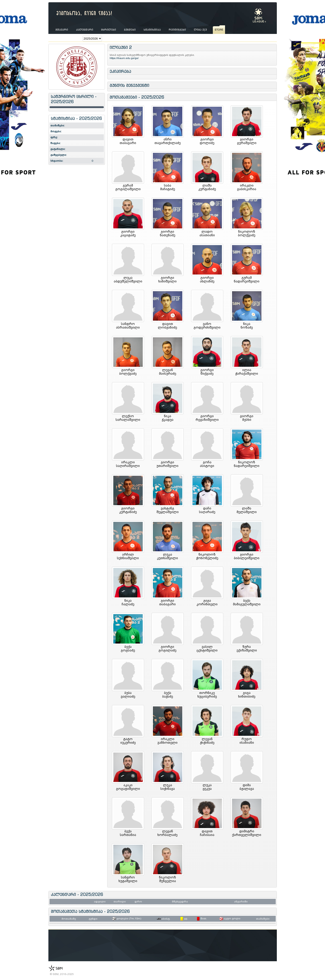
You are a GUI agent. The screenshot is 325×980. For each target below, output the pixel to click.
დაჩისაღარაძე (207, 510)
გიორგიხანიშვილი (167, 279)
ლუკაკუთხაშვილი (167, 556)
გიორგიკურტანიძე (128, 510)
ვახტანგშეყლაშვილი (168, 510)
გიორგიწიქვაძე (207, 372)
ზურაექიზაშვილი (247, 649)
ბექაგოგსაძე (128, 649)
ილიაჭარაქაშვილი (247, 372)
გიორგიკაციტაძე (128, 233)
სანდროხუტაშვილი (128, 879)
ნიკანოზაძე (247, 326)
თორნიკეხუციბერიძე (207, 695)
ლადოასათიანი (207, 233)
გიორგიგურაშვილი (247, 141)
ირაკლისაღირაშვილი (128, 464)
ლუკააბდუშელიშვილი (128, 279)
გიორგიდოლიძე (207, 141)
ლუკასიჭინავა (168, 787)
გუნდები (130, 30)
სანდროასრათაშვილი (128, 326)
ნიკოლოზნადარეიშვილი (247, 464)
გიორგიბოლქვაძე (128, 372)
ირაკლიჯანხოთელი (167, 741)
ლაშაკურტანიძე (207, 187)
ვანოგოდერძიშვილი (207, 326)
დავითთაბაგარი (128, 141)
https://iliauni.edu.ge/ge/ (125, 58)
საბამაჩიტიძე (168, 187)
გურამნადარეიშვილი (247, 279)
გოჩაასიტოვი (207, 464)
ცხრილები (109, 30)
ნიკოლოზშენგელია (167, 879)
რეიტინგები (177, 30)
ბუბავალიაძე (128, 695)
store (219, 30)
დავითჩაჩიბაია (207, 833)
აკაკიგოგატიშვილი (128, 787)
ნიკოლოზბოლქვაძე (247, 233)
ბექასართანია (128, 833)
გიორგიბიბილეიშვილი (247, 556)
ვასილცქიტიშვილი (207, 649)
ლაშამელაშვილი (247, 510)
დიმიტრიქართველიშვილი (247, 833)
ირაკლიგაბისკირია (247, 187)
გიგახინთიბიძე (247, 695)
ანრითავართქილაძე (168, 141)
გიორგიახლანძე (207, 279)
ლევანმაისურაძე (168, 372)
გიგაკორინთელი (207, 602)
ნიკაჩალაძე (128, 602)
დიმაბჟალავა (247, 787)
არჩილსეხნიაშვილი (128, 556)
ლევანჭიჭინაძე (207, 741)
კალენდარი (85, 30)
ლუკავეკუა (207, 787)
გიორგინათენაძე (168, 233)
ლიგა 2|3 (200, 30)
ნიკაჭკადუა (168, 418)
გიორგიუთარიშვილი (167, 464)
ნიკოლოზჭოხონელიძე (207, 556)
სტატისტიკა (152, 30)
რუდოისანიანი (247, 741)
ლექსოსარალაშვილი (128, 418)
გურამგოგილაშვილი (128, 187)
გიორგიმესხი (247, 418)
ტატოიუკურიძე (128, 741)
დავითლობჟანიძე (167, 326)
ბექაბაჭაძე (168, 695)
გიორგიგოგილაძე (167, 649)
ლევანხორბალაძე (167, 833)
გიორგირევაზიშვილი (207, 418)
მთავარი (62, 30)
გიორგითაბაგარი (167, 602)
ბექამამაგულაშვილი (247, 602)
